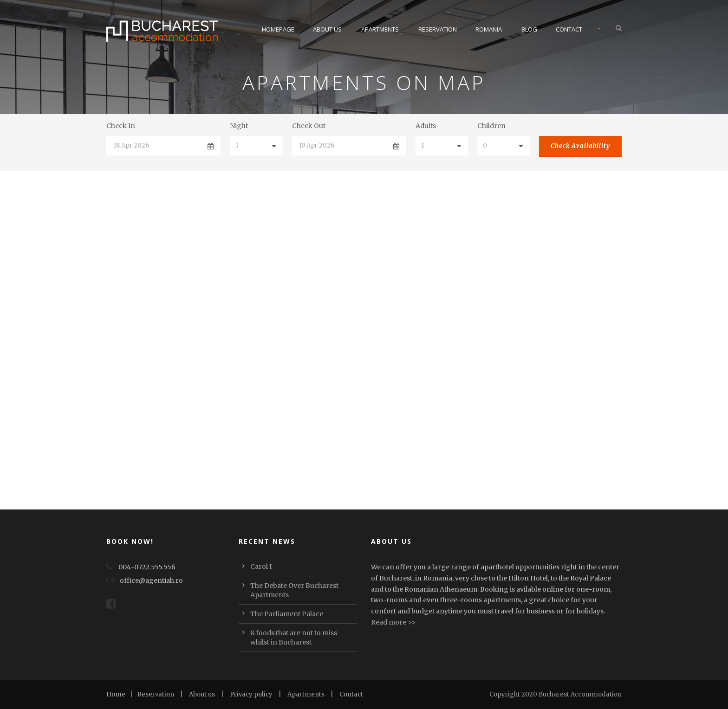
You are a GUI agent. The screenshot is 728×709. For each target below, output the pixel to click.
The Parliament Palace (287, 614)
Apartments (380, 29)
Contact (569, 29)
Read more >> (393, 622)
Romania (489, 29)
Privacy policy (251, 694)
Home (116, 694)
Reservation (438, 29)
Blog (529, 29)
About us (202, 694)
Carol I (261, 567)
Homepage (278, 29)
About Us (327, 29)
